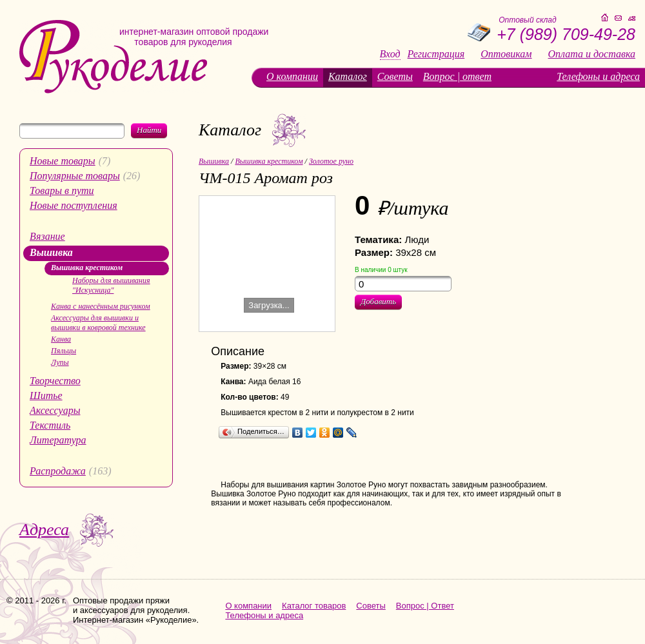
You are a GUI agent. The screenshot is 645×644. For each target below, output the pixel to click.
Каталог (348, 76)
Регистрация (436, 54)
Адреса (44, 530)
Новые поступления (74, 205)
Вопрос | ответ (457, 76)
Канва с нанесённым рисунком (101, 306)
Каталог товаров (314, 606)
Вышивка (51, 252)
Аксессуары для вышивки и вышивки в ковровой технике (98, 323)
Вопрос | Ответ (425, 606)
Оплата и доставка (592, 54)
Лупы (60, 362)
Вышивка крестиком (87, 268)
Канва (61, 339)
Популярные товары (75, 176)
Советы (395, 76)
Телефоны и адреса (598, 76)
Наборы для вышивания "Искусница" (111, 285)
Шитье (46, 395)
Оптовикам (506, 54)
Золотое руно (331, 161)
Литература (58, 440)
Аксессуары (55, 410)
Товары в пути (62, 190)
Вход (390, 54)
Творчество (55, 381)
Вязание (47, 236)
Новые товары (63, 161)
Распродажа (58, 471)
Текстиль (50, 425)
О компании (292, 76)
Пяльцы (64, 351)
